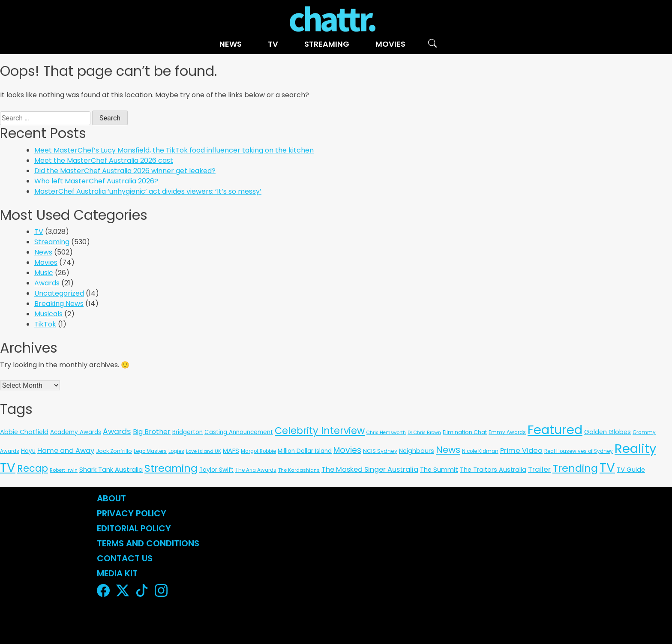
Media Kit (117, 573)
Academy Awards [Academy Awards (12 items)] (76, 432)
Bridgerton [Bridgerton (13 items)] (187, 432)
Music (44, 273)
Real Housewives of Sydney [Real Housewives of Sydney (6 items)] (579, 451)
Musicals (48, 314)
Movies (390, 44)
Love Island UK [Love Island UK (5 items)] (204, 451)
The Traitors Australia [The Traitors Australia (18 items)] (493, 470)
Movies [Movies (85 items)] (347, 450)
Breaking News (59, 304)
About (111, 498)
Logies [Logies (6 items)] (176, 451)
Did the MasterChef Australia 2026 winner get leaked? (125, 171)
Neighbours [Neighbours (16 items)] (417, 451)
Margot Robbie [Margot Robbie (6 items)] (258, 451)
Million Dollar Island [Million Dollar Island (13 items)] (305, 451)
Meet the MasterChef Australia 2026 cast (104, 160)
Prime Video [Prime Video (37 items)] (521, 451)
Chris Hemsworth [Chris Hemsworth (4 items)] (386, 433)
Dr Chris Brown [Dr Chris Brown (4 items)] (424, 433)
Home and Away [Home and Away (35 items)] (66, 451)
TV (273, 44)
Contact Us (125, 558)
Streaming (327, 44)
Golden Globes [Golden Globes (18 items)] (607, 432)
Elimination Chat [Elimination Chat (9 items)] (465, 432)
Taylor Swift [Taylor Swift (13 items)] (216, 470)
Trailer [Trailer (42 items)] (539, 469)
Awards (47, 283)
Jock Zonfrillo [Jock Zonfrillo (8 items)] (114, 451)
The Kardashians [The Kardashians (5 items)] (299, 470)
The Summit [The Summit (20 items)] (439, 469)
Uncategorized (59, 293)
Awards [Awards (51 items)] (117, 431)
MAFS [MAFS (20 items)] (231, 451)
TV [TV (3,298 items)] (607, 467)
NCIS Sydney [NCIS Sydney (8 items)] (380, 451)
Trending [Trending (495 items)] (575, 468)
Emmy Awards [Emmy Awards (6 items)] (507, 432)
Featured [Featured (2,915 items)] (555, 430)
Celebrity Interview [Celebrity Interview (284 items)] (320, 431)
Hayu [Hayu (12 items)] (28, 451)
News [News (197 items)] (448, 450)
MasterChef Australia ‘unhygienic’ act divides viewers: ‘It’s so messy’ (148, 191)
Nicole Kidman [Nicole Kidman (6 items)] (480, 451)
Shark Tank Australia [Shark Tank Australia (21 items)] (111, 469)
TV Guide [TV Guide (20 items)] (631, 469)
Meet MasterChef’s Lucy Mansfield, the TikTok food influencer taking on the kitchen (174, 150)
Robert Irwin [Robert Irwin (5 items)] (64, 470)
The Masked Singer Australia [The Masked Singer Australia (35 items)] (370, 469)
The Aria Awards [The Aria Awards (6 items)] (256, 470)
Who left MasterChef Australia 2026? (96, 181)
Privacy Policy (132, 513)
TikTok (45, 324)
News (231, 44)
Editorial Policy (135, 528)
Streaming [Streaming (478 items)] (171, 468)
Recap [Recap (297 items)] (33, 469)
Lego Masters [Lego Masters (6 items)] (150, 451)
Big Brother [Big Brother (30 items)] (152, 432)
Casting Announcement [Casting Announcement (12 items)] (239, 432)
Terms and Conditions (148, 543)
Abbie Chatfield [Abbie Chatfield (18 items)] (24, 432)
